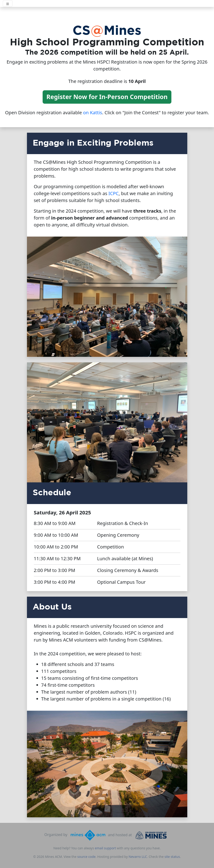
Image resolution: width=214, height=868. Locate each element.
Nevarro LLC (138, 857)
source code (86, 857)
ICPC (114, 193)
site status (172, 857)
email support (106, 848)
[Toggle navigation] (8, 3)
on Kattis (93, 113)
